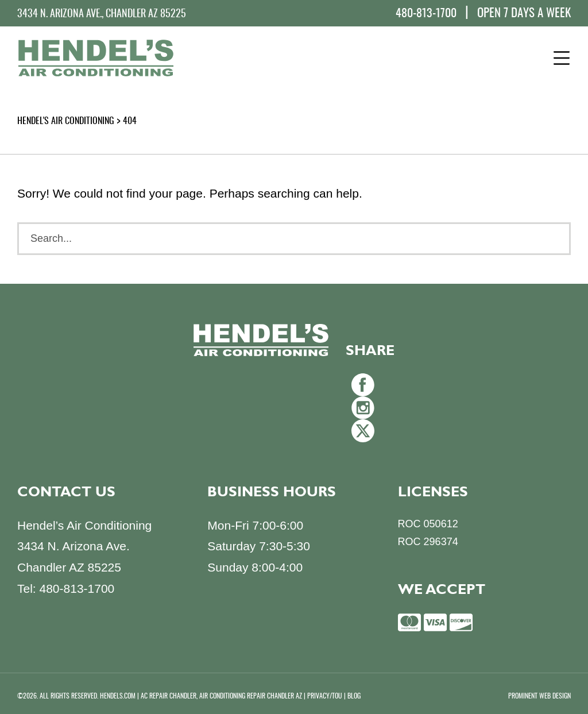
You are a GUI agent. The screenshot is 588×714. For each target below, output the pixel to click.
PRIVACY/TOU (325, 696)
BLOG (354, 696)
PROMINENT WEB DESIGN (539, 696)
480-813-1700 (426, 14)
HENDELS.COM (118, 696)
